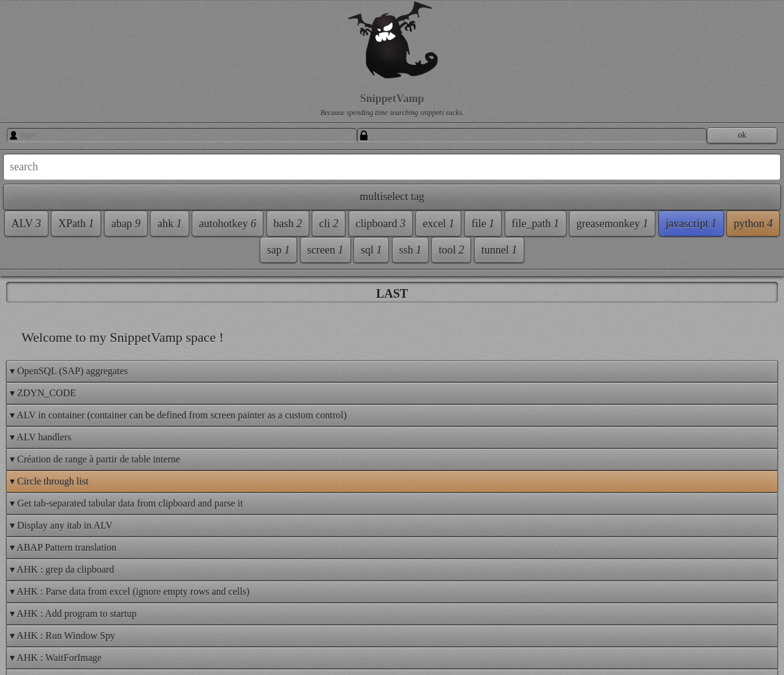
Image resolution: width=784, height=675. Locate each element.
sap (279, 250)
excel (438, 224)
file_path (535, 224)
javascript (691, 224)
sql (371, 250)
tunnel (499, 250)
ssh (411, 250)
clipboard (381, 224)
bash (288, 224)
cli (329, 224)
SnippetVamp (392, 99)
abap (126, 224)
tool (451, 250)
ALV (26, 224)
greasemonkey (612, 224)
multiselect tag (392, 197)
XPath (76, 224)
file (483, 224)
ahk (170, 224)
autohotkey (228, 224)
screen (325, 250)
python (753, 224)
